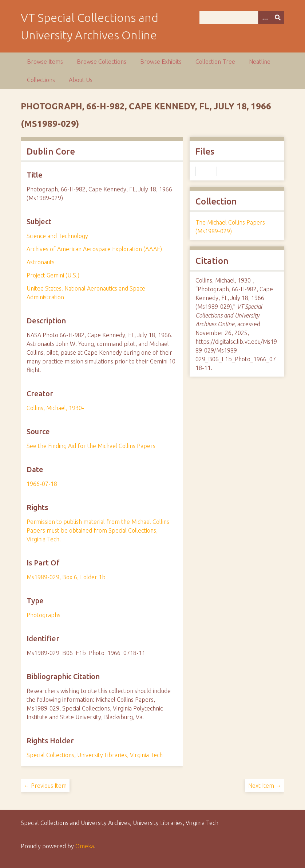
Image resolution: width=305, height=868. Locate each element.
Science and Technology (57, 236)
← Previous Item (45, 786)
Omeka (85, 846)
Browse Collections (102, 62)
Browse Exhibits (161, 62)
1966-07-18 (42, 484)
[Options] (265, 17)
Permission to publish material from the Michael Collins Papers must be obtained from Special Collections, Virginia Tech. (98, 530)
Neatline (260, 62)
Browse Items (45, 62)
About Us (81, 80)
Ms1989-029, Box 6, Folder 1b (66, 577)
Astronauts (41, 262)
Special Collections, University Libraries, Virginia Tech (95, 755)
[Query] (242, 17)
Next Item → (265, 786)
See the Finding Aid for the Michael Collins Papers (91, 446)
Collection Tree (215, 62)
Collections (41, 80)
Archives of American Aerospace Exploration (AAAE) (94, 249)
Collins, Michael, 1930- (55, 408)
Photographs (43, 615)
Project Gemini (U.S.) (53, 275)
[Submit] (278, 17)
